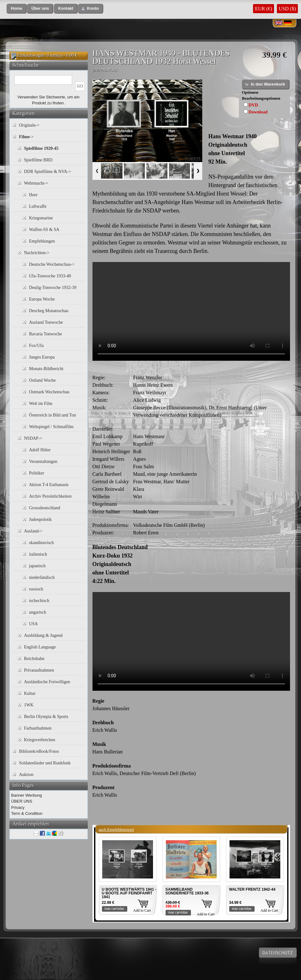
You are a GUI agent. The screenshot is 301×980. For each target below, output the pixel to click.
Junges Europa (42, 357)
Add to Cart (142, 910)
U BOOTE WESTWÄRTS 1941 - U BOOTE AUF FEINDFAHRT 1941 (129, 893)
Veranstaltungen (43, 461)
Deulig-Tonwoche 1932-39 (53, 288)
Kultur (30, 693)
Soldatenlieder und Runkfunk (45, 763)
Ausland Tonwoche (46, 322)
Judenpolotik (40, 519)
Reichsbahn (34, 659)
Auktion (26, 775)
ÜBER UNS (22, 801)
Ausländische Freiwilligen (47, 682)
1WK (29, 705)
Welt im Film (41, 404)
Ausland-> (33, 531)
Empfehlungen (42, 241)
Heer (33, 195)
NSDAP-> (33, 438)
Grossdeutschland (45, 508)
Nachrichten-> (37, 253)
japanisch (37, 566)
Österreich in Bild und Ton (53, 415)
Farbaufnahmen (38, 728)
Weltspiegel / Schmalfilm (51, 427)
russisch (36, 589)
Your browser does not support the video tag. (191, 311)
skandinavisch (42, 543)
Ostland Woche (42, 380)
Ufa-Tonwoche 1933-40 (50, 276)
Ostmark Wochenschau (49, 392)
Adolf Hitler (40, 450)
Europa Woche (42, 299)
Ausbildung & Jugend (43, 635)
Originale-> (29, 125)
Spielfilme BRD (38, 160)
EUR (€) (264, 9)
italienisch (38, 554)
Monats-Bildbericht (46, 369)
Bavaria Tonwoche (46, 334)
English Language (40, 647)
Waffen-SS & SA (44, 230)
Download (258, 112)
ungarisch (38, 612)
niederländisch (42, 577)
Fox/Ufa (37, 346)
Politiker (37, 473)
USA (34, 624)
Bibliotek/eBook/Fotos (39, 751)
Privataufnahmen (39, 670)
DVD (253, 105)
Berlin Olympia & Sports (46, 717)
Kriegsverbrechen (40, 740)
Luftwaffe (38, 206)
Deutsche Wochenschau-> (52, 264)
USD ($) (287, 9)
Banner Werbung (27, 795)
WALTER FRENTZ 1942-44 (252, 889)
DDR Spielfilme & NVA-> (48, 172)
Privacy (18, 807)
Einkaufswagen (31, 55)
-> (26, 137)
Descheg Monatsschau (49, 311)
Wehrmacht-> (36, 183)
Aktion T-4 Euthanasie (49, 485)
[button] (17, 9)
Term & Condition (27, 813)
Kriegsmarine (41, 218)
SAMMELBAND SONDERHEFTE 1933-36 (187, 891)
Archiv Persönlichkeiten (50, 496)
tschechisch (39, 601)
